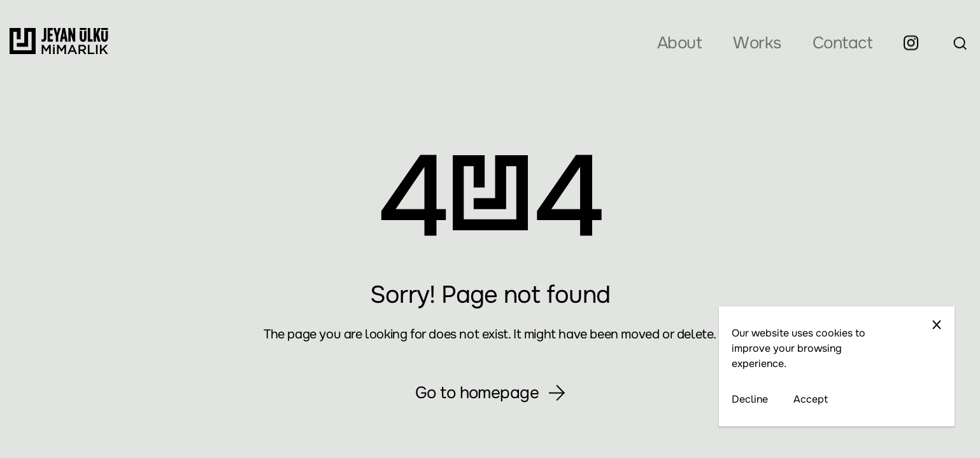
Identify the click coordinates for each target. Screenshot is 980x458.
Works (757, 43)
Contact (842, 43)
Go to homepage (490, 393)
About (679, 43)
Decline (750, 399)
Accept (811, 399)
